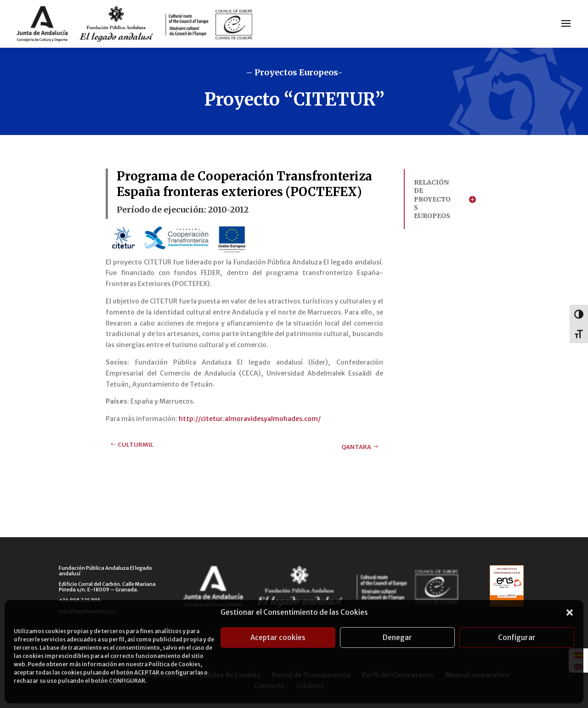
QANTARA (356, 447)
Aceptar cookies (278, 638)
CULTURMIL (136, 445)
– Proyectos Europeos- (294, 72)
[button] (570, 612)
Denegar (397, 638)
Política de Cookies (174, 664)
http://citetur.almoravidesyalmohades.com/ (250, 419)
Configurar (517, 638)
